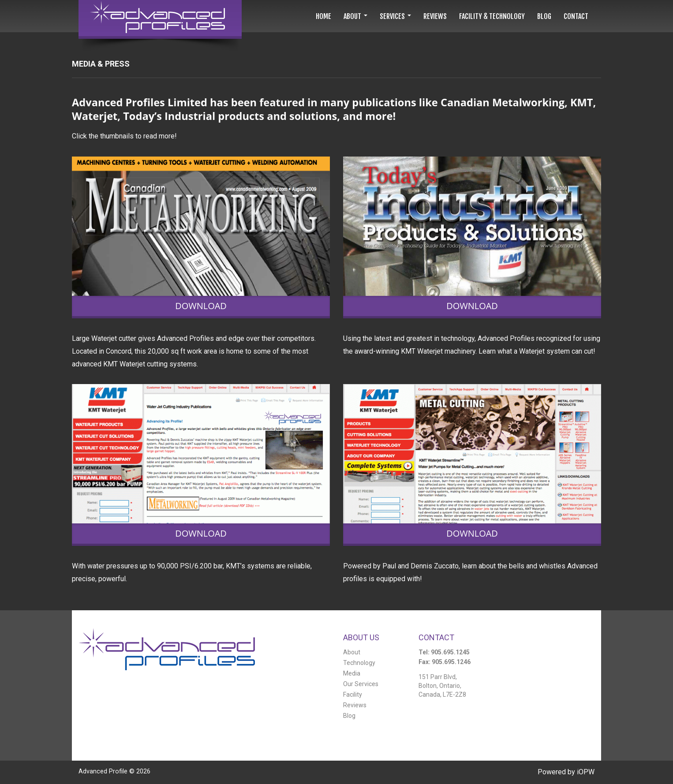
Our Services (361, 684)
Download (201, 306)
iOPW (586, 772)
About (352, 652)
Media (352, 673)
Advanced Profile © (114, 771)
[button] (355, 16)
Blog (349, 716)
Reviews (355, 705)
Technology (359, 663)
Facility (353, 694)
